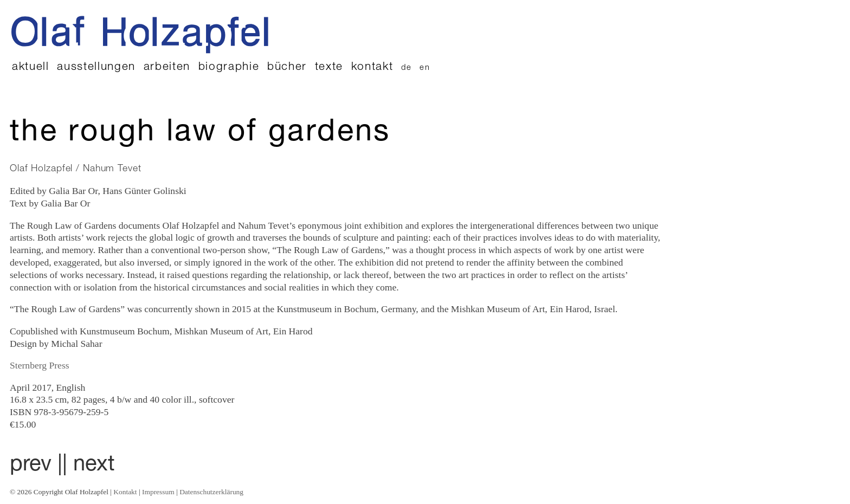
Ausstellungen (96, 67)
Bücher (287, 67)
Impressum (158, 492)
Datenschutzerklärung (211, 492)
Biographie (229, 67)
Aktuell (31, 67)
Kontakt (372, 67)
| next (89, 466)
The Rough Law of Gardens (200, 134)
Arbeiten (167, 67)
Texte (329, 67)
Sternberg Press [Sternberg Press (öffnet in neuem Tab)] (40, 365)
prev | (36, 466)
